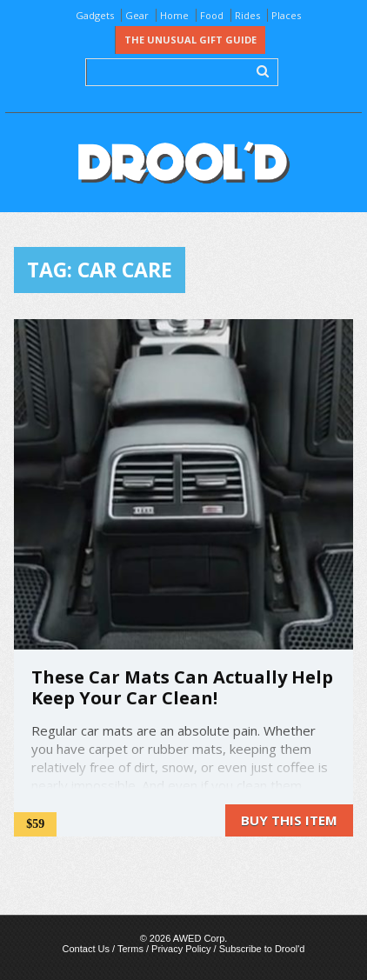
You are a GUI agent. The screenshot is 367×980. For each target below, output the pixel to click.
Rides (247, 15)
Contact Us (86, 949)
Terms (130, 949)
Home (174, 15)
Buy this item (289, 820)
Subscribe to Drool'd (262, 949)
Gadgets (95, 15)
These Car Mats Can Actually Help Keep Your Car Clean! (182, 687)
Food (212, 15)
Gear (137, 15)
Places (286, 15)
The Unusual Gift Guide (190, 40)
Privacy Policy (181, 949)
